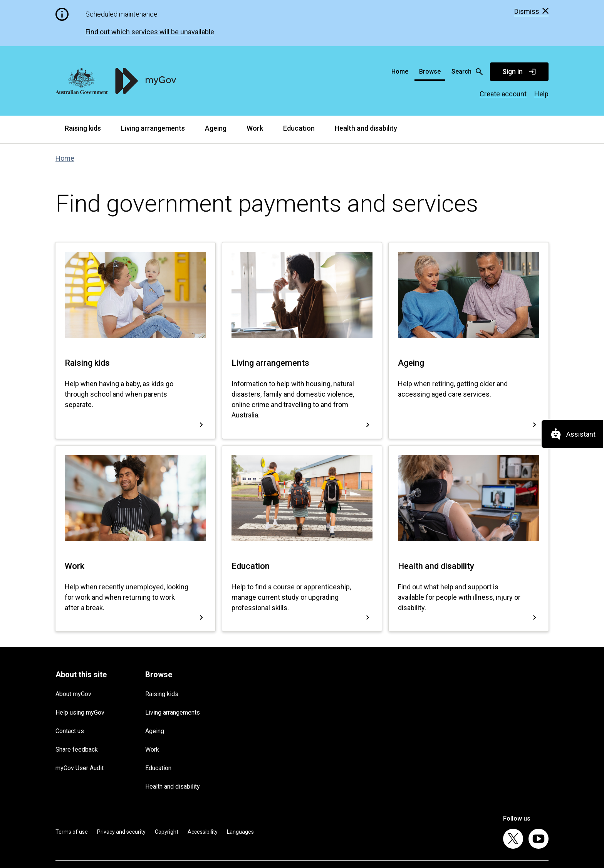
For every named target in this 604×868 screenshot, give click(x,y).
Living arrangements (153, 82)
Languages (240, 786)
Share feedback (77, 704)
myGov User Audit (80, 722)
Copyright (167, 786)
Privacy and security (121, 786)
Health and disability (366, 82)
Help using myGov (80, 667)
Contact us (70, 685)
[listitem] (513, 793)
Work (255, 82)
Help (541, 48)
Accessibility (203, 786)
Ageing (216, 82)
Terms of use (72, 786)
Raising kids (83, 82)
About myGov (73, 648)
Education (299, 82)
